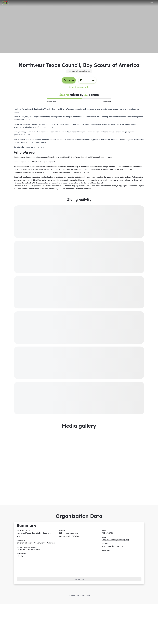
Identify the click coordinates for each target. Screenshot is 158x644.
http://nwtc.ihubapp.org (112, 546)
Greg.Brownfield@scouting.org (115, 540)
